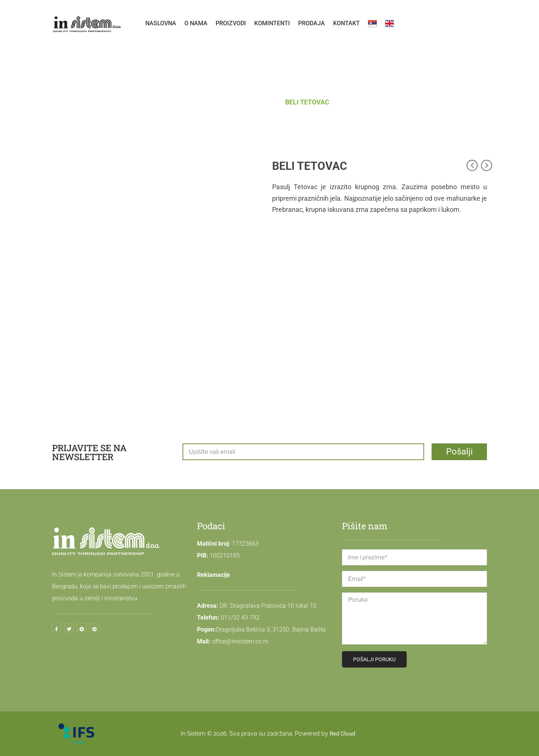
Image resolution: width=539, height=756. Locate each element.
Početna (225, 102)
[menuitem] (161, 23)
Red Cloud (342, 734)
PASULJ (263, 102)
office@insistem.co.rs (240, 641)
